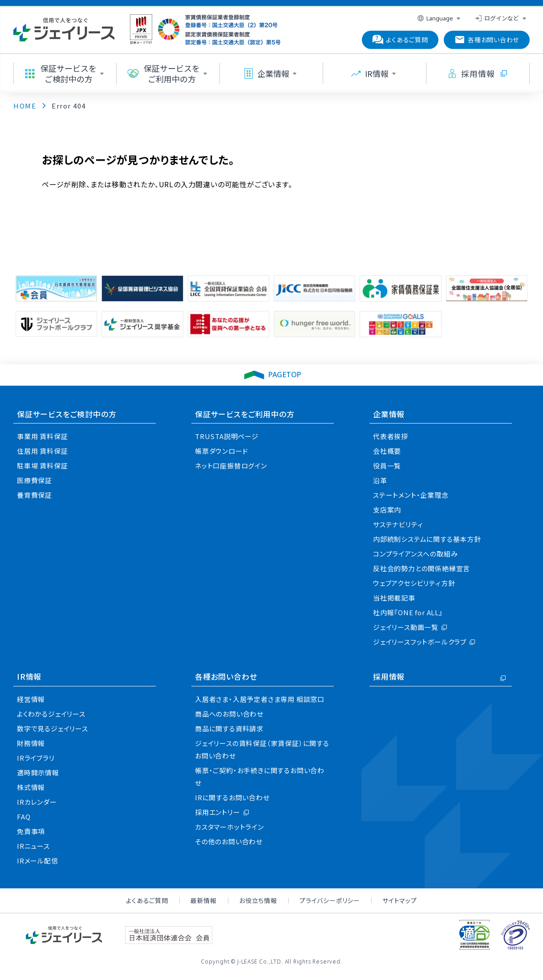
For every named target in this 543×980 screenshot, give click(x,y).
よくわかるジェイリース (51, 714)
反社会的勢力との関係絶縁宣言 (421, 568)
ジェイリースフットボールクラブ (420, 642)
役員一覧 (387, 466)
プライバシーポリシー (330, 900)
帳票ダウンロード (221, 451)
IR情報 (29, 676)
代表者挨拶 (391, 436)
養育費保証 (34, 495)
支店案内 (387, 510)
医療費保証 (34, 480)
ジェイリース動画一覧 (406, 627)
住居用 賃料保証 (42, 451)
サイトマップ (400, 900)
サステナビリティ (398, 524)
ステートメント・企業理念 (411, 495)
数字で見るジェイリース (53, 728)
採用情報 (389, 676)
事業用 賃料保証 (42, 436)
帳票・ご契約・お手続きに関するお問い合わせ (260, 776)
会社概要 (387, 451)
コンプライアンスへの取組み (415, 554)
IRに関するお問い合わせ (232, 797)
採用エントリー (218, 812)
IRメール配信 (38, 861)
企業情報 (389, 414)
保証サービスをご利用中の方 (245, 414)
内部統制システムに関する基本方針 (427, 539)
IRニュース (33, 846)
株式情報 (31, 787)
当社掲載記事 (394, 598)
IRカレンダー (37, 802)
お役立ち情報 (258, 900)
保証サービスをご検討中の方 (67, 414)
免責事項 (31, 831)
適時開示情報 (38, 772)
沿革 (380, 480)
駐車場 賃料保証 (42, 466)
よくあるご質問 (147, 900)
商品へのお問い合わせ (229, 714)
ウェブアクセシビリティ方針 (414, 583)
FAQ (24, 817)
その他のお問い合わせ (229, 841)
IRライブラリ (36, 758)
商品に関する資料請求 (229, 728)
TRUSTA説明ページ (227, 436)
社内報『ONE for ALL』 (408, 612)
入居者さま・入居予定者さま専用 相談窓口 (260, 699)
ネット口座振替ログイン (231, 466)
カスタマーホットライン (229, 827)
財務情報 (31, 743)
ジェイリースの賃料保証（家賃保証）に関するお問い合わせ (262, 749)
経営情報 (31, 699)
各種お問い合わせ (226, 676)
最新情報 (204, 900)
